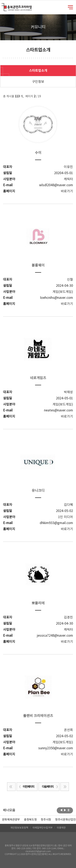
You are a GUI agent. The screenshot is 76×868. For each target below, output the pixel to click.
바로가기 (67, 191)
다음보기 (65, 810)
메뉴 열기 (70, 7)
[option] (30, 820)
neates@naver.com (58, 410)
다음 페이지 (50, 787)
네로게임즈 (38, 378)
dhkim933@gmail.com (56, 523)
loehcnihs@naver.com (57, 298)
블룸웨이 (38, 265)
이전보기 (61, 810)
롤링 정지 (69, 810)
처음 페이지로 (11, 787)
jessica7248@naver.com (55, 636)
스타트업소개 (38, 71)
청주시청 (46, 820)
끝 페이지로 (65, 787)
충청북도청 (30, 820)
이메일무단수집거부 (42, 828)
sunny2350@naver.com (56, 748)
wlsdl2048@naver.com (56, 185)
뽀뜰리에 (38, 603)
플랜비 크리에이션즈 (38, 716)
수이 (38, 153)
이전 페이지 (26, 787)
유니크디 (38, 491)
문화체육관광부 (11, 820)
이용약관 (61, 828)
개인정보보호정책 (19, 828)
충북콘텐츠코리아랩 (3, 6)
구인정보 (38, 82)
